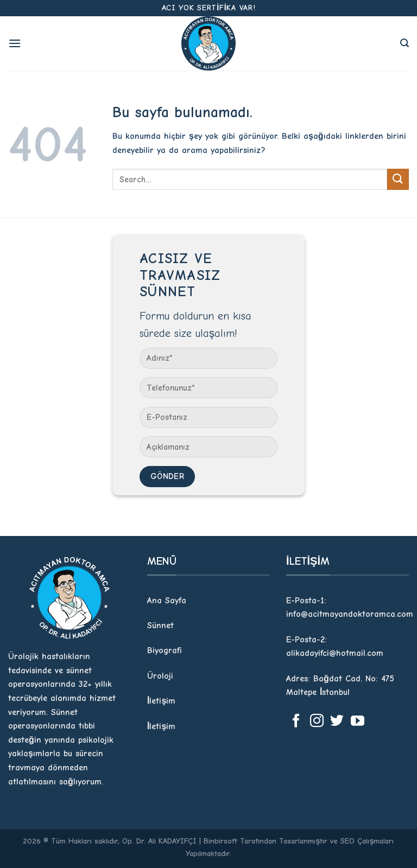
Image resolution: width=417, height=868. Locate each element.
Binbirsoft (220, 841)
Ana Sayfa (167, 601)
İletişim (161, 701)
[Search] (405, 43)
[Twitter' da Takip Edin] (337, 722)
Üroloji (160, 676)
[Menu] (15, 43)
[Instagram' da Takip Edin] (317, 722)
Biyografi (165, 650)
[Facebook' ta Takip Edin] (296, 722)
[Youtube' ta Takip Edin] (358, 722)
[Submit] (398, 179)
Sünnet (160, 626)
